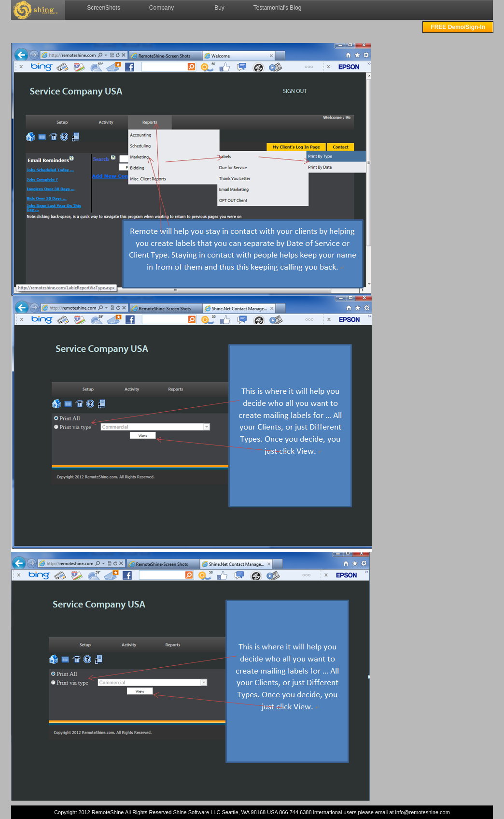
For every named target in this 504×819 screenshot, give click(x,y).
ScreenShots (104, 8)
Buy (219, 8)
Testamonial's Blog (278, 8)
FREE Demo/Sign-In (458, 27)
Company (161, 8)
